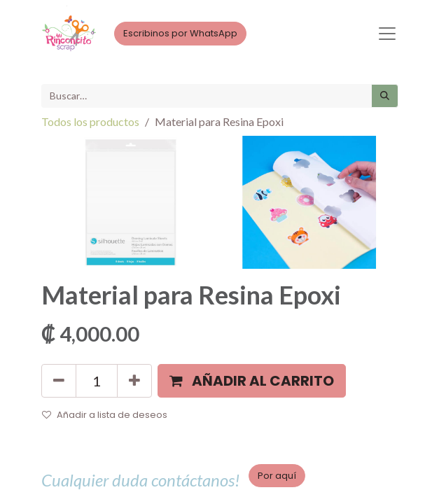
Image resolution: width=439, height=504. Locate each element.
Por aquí (277, 476)
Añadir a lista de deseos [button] (105, 415)
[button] (252, 381)
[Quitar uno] (59, 381)
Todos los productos (90, 121)
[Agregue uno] (134, 381)
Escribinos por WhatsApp (180, 33)
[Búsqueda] (385, 96)
